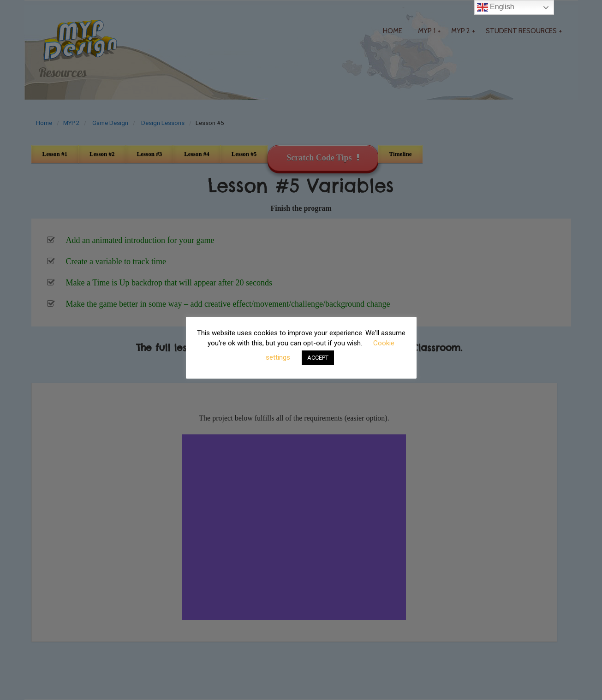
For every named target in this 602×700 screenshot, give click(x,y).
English (496, 7)
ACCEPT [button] (318, 358)
